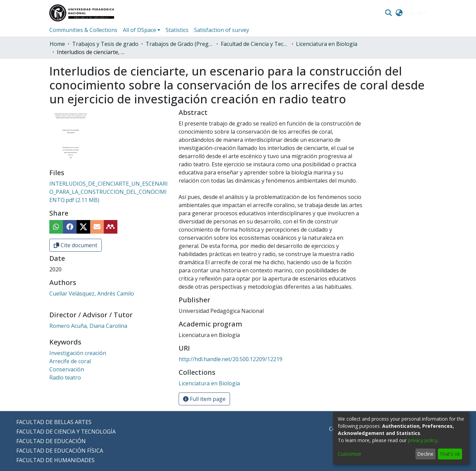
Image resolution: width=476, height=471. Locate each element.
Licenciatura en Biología (327, 44)
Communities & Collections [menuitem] (83, 30)
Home (57, 44)
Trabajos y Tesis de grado (105, 44)
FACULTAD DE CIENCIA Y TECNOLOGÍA (66, 432)
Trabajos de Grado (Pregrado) (180, 44)
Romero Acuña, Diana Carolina (88, 326)
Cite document (76, 245)
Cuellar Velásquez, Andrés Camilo (92, 293)
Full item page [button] (204, 399)
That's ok (450, 454)
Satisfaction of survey (221, 30)
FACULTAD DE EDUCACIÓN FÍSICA (60, 451)
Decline (425, 454)
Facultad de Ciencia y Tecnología (255, 44)
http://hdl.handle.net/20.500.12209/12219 (231, 359)
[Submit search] (389, 13)
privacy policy (423, 440)
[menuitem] (399, 13)
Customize (350, 454)
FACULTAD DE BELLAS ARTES (54, 422)
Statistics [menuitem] (177, 30)
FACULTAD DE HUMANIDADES (55, 460)
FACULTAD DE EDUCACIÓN (51, 441)
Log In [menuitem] (414, 13)
